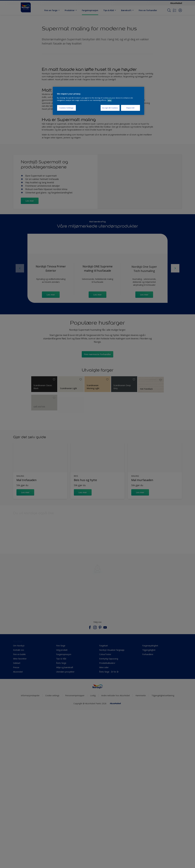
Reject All (130, 108)
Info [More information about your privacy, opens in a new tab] (110, 100)
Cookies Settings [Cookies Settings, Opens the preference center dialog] (66, 108)
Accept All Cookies (110, 108)
